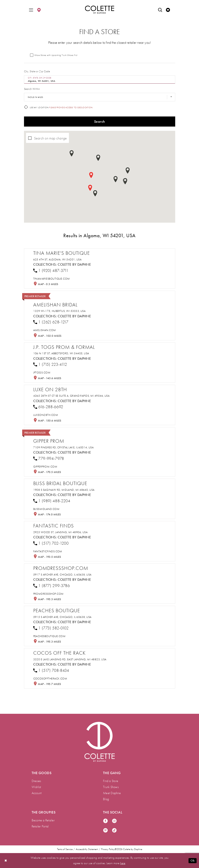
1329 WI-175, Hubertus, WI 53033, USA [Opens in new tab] (59, 311)
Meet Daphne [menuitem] (112, 793)
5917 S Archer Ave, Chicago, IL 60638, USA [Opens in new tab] (62, 574)
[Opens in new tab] (52, 279)
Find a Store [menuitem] (111, 781)
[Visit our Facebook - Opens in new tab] (105, 821)
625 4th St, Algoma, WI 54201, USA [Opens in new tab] (57, 259)
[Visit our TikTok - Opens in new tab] (114, 831)
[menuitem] (31, 10)
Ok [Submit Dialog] (193, 861)
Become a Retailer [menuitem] (43, 820)
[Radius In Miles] (100, 97)
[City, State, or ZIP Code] (100, 80)
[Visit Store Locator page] (39, 10)
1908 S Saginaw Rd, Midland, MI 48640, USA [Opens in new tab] (64, 490)
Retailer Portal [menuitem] (40, 826)
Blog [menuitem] (106, 799)
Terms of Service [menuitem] (65, 849)
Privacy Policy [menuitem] (108, 849)
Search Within (32, 89)
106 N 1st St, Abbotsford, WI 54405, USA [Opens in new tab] (61, 353)
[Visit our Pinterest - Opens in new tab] (105, 831)
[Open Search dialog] (160, 10)
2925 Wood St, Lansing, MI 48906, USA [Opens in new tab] (60, 532)
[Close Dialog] (6, 861)
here (123, 863)
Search (99, 121)
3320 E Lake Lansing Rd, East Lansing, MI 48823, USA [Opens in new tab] (70, 659)
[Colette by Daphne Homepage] (99, 10)
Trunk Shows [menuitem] (111, 787)
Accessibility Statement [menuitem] (87, 849)
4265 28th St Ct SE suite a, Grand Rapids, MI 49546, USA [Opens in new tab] (71, 396)
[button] (31, 10)
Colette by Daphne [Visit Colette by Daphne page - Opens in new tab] (74, 264)
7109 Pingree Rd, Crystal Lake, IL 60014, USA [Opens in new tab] (64, 447)
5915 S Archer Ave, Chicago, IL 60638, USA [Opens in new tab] (62, 617)
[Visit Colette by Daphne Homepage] (100, 742)
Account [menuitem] (37, 793)
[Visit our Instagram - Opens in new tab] (114, 821)
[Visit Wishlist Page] (168, 10)
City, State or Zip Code (37, 71)
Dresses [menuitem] (36, 781)
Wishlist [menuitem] (36, 787)
